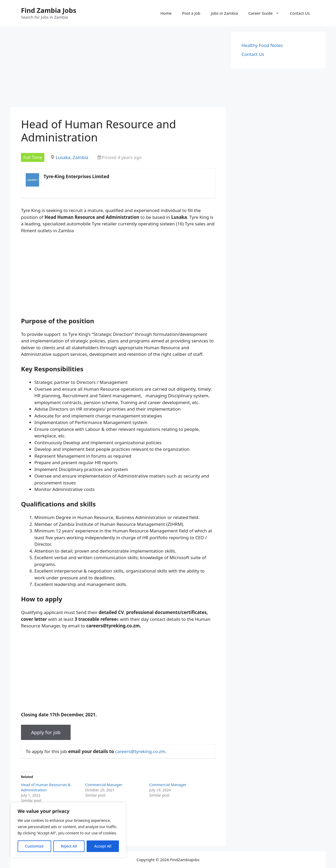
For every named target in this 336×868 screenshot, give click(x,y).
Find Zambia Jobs (49, 10)
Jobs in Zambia (224, 13)
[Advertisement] (118, 68)
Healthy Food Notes (262, 45)
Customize (34, 846)
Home (166, 13)
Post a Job (191, 13)
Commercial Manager (104, 785)
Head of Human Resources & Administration (46, 787)
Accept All (103, 846)
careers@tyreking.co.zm (140, 751)
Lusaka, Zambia (72, 157)
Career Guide (266, 13)
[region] (68, 830)
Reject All (69, 846)
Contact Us (300, 13)
